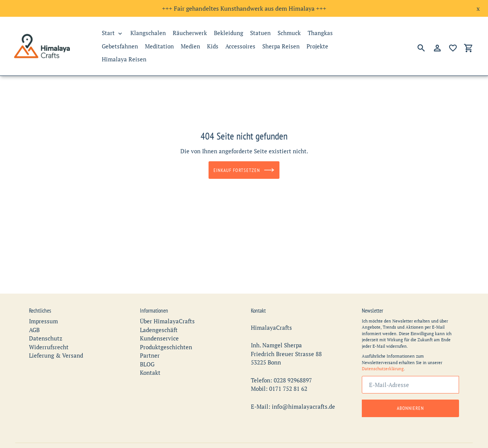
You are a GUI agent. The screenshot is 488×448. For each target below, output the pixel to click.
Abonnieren (410, 402)
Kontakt (150, 367)
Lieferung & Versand (56, 350)
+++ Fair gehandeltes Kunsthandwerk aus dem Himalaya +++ (244, 8)
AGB (34, 324)
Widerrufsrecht (49, 341)
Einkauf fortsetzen (244, 170)
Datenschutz (46, 333)
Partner (150, 350)
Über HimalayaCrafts (167, 316)
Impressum (43, 316)
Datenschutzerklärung (383, 363)
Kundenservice (159, 333)
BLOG (147, 358)
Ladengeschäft (159, 324)
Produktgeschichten (166, 341)
